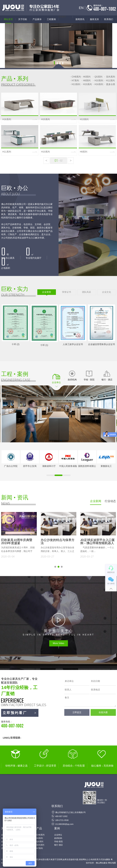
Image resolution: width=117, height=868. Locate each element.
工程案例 (51, 19)
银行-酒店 (58, 845)
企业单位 (58, 835)
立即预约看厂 (20, 713)
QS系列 (98, 77)
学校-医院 (58, 842)
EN (81, 8)
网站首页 (8, 19)
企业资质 (47, 292)
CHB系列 (76, 77)
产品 (39, 828)
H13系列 (76, 84)
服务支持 (94, 19)
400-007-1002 (61, 816)
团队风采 (87, 292)
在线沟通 (103, 712)
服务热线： (20, 724)
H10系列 (99, 81)
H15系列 (87, 84)
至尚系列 (111, 77)
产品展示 (38, 19)
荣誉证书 (67, 292)
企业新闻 (96, 501)
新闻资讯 (80, 19)
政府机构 (58, 838)
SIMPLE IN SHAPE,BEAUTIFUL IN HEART (58, 632)
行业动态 (110, 501)
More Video (59, 643)
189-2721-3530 (62, 820)
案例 (57, 828)
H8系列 (87, 81)
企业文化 (107, 292)
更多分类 (111, 84)
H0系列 (87, 77)
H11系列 (110, 81)
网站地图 (112, 863)
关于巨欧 (23, 19)
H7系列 (75, 81)
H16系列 (99, 84)
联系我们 (109, 19)
